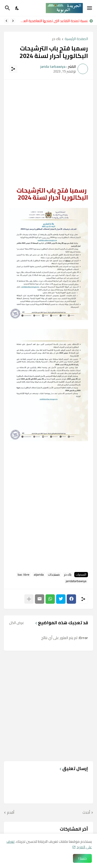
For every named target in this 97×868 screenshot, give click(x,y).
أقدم (11, 813)
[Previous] (13, 21)
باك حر (56, 39)
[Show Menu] (90, 8)
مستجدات (54, 575)
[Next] (6, 21)
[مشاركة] (13, 69)
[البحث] (7, 8)
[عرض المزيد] (29, 599)
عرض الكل (17, 623)
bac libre (24, 575)
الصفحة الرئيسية (76, 39)
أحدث (86, 813)
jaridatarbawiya (76, 581)
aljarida (39, 575)
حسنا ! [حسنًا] (82, 858)
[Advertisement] (48, 133)
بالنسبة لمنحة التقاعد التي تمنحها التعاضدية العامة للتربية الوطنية (53, 21)
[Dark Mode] (17, 8)
